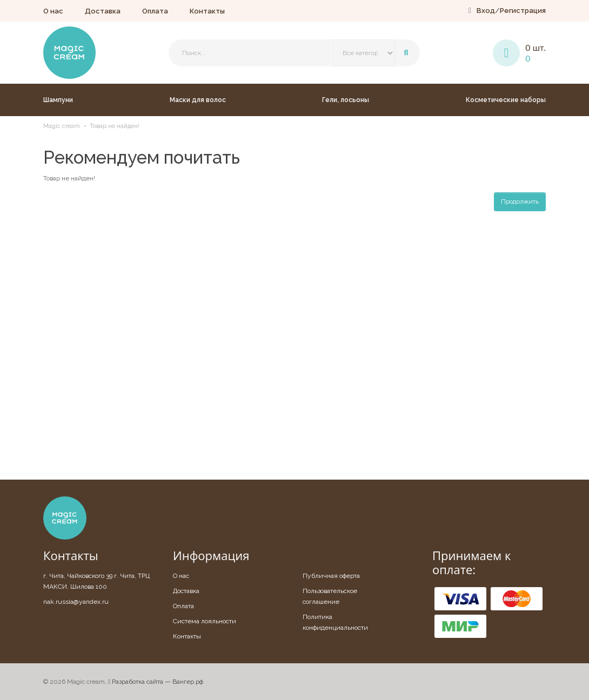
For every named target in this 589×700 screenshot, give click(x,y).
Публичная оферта (331, 576)
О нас (53, 11)
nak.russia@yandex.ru (76, 602)
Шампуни (58, 100)
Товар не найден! (115, 126)
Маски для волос (198, 100)
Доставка (103, 11)
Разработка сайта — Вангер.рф (156, 682)
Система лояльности (205, 621)
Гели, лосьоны (346, 100)
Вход (486, 11)
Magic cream (62, 126)
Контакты (207, 11)
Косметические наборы (506, 100)
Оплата (155, 11)
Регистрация (523, 11)
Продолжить (520, 201)
